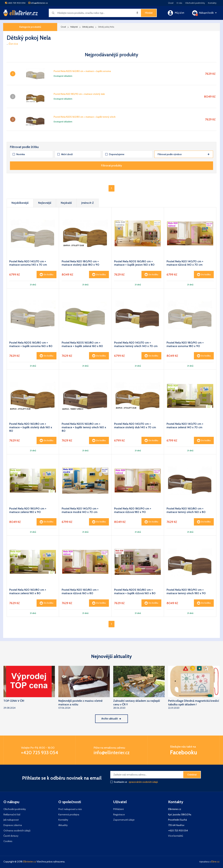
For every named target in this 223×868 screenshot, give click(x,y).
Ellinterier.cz (30, 862)
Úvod (171, 3)
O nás (179, 3)
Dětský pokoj (88, 27)
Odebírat (192, 775)
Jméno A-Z (88, 203)
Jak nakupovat (11, 820)
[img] (137, 13)
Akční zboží (65, 154)
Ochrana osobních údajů (17, 831)
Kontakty (212, 3)
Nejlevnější (45, 203)
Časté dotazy (11, 836)
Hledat (149, 13)
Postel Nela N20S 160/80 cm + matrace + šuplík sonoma (82, 71)
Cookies (8, 841)
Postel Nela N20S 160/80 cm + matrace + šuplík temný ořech (85, 117)
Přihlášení (118, 809)
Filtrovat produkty (111, 165)
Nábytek (74, 27)
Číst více (13, 44)
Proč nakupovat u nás (70, 809)
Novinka (19, 154)
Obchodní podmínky (195, 3)
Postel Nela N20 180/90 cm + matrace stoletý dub (79, 94)
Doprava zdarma (13, 825)
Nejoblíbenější (20, 203)
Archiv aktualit (111, 719)
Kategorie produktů (30, 27)
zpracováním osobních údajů (143, 782)
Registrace (119, 814)
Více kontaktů (176, 836)
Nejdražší (66, 203)
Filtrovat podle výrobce (184, 154)
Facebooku (184, 752)
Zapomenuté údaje (124, 820)
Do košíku (47, 275)
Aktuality (63, 825)
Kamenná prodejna (69, 814)
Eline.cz (215, 862)
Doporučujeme (115, 154)
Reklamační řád (12, 814)
